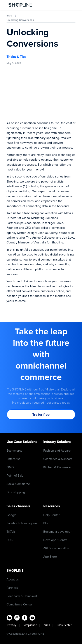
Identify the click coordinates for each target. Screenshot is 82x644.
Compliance (30, 625)
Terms (47, 625)
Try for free (41, 415)
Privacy (13, 625)
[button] (70, 5)
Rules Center (64, 625)
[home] (19, 5)
